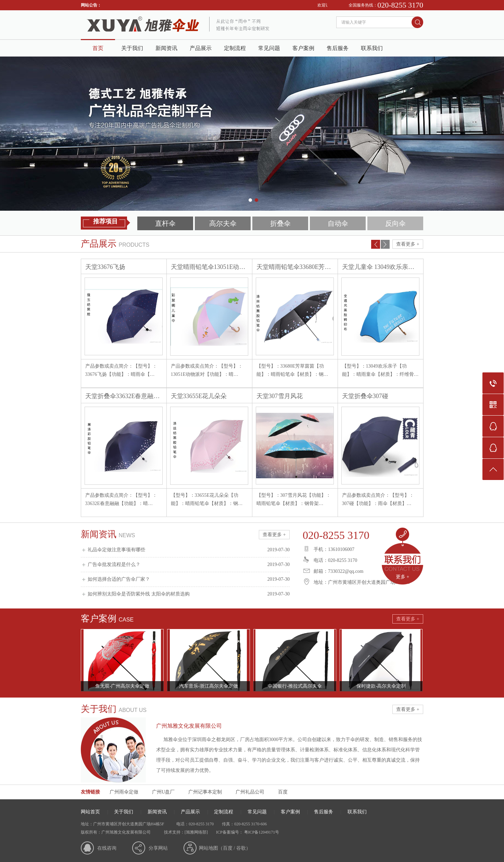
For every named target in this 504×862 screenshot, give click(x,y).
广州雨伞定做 (124, 792)
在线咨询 (107, 848)
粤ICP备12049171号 (261, 832)
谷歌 (241, 848)
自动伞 (338, 223)
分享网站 (158, 848)
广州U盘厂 (163, 792)
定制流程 (235, 48)
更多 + (402, 577)
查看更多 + (408, 244)
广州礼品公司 (250, 792)
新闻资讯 (166, 48)
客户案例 (303, 48)
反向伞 (395, 223)
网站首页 (90, 812)
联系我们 (372, 48)
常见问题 (269, 48)
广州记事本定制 (205, 792)
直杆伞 (165, 223)
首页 (98, 48)
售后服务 (338, 48)
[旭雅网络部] (196, 832)
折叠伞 (280, 223)
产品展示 (201, 48)
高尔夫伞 (223, 223)
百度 (283, 792)
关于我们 (132, 48)
